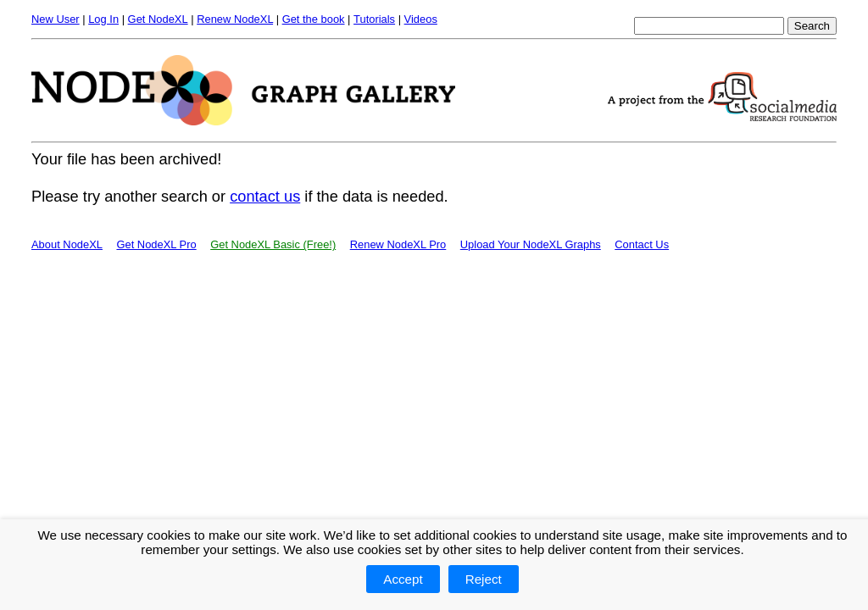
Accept (403, 579)
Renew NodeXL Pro (398, 244)
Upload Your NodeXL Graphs (531, 244)
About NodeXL (67, 244)
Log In (103, 19)
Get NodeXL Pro (156, 244)
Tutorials (374, 19)
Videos (421, 19)
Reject (484, 579)
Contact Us (642, 244)
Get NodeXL (158, 19)
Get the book (314, 19)
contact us (265, 196)
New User (56, 19)
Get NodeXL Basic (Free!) (273, 244)
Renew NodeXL (235, 19)
